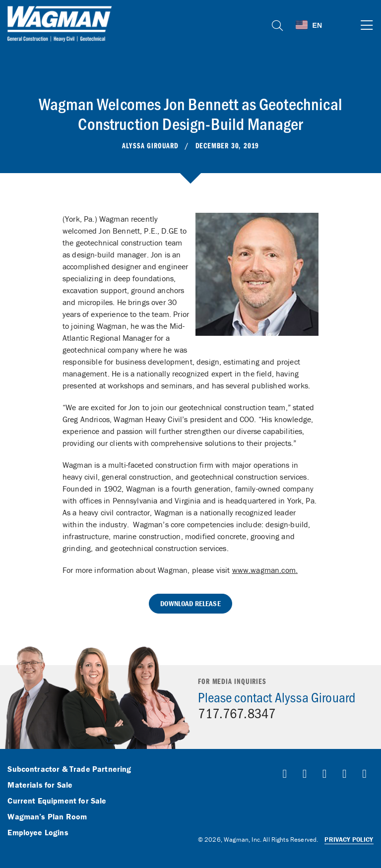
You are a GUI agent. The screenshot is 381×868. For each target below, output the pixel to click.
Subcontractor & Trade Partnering (69, 769)
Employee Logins (38, 833)
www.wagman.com (264, 570)
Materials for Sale (40, 785)
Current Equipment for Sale (57, 801)
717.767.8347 (237, 713)
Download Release (190, 603)
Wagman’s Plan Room (47, 817)
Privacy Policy (349, 839)
